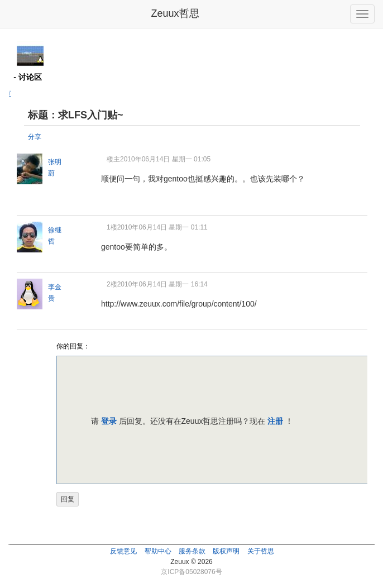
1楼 (112, 227)
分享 (35, 137)
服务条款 (192, 551)
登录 (109, 421)
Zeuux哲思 (175, 13)
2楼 (112, 284)
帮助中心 (158, 551)
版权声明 (226, 551)
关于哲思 (261, 551)
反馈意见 (123, 551)
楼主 (113, 159)
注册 (275, 421)
